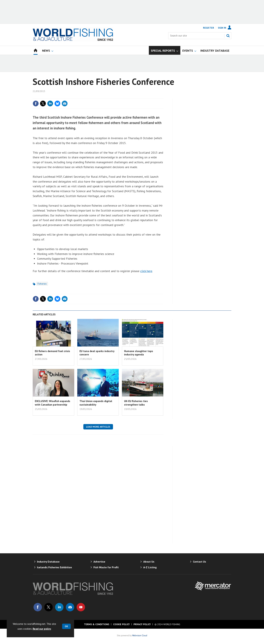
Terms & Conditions (97, 624)
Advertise (99, 562)
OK (66, 626)
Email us (70, 607)
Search (228, 36)
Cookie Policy (121, 624)
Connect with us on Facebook (38, 607)
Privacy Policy (142, 624)
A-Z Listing (150, 567)
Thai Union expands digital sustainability (96, 403)
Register (209, 28)
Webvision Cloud (140, 635)
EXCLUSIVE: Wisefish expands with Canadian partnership (53, 403)
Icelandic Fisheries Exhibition (54, 567)
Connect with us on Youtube (81, 607)
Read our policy (42, 629)
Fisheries (42, 284)
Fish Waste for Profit (106, 567)
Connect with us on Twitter (48, 607)
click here (146, 271)
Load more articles (98, 427)
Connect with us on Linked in (59, 607)
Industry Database (48, 562)
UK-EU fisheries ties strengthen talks (136, 403)
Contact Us (200, 562)
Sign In (222, 28)
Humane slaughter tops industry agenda (139, 353)
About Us (149, 562)
